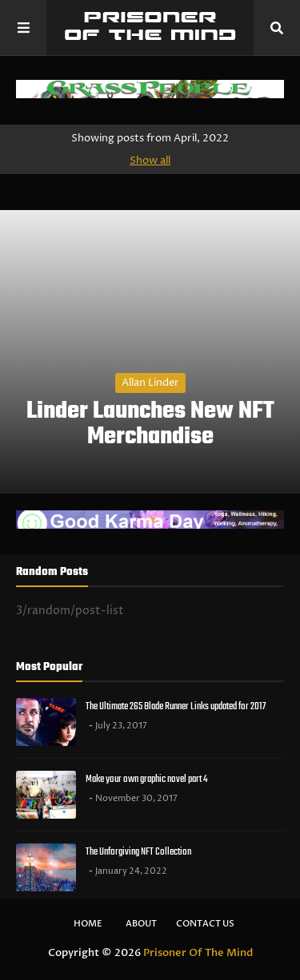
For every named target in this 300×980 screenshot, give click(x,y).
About (141, 924)
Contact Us (205, 924)
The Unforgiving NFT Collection (138, 852)
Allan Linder (150, 383)
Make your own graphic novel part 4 (146, 779)
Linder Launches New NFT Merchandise (150, 424)
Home (88, 924)
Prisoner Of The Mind (198, 953)
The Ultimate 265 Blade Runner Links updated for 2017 (176, 706)
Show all (150, 161)
